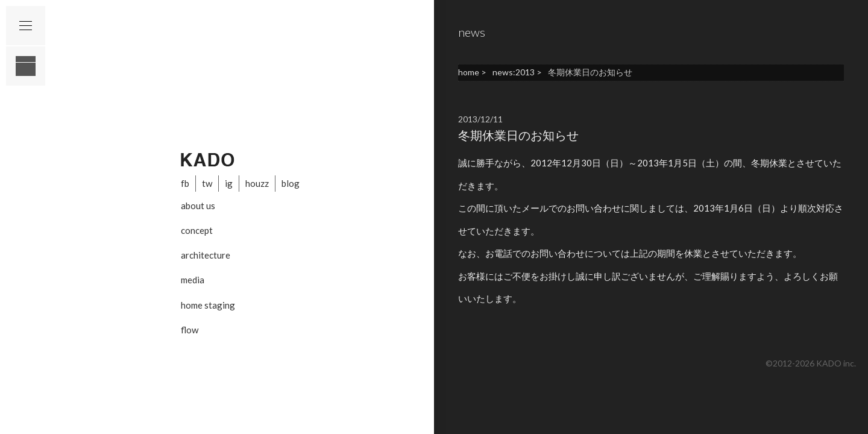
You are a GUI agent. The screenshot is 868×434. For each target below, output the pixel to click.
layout (26, 66)
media (193, 280)
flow (190, 330)
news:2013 (514, 72)
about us (198, 206)
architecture (206, 255)
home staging (208, 305)
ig (229, 183)
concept (197, 230)
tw (207, 183)
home (469, 72)
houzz (257, 183)
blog (291, 183)
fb (185, 183)
